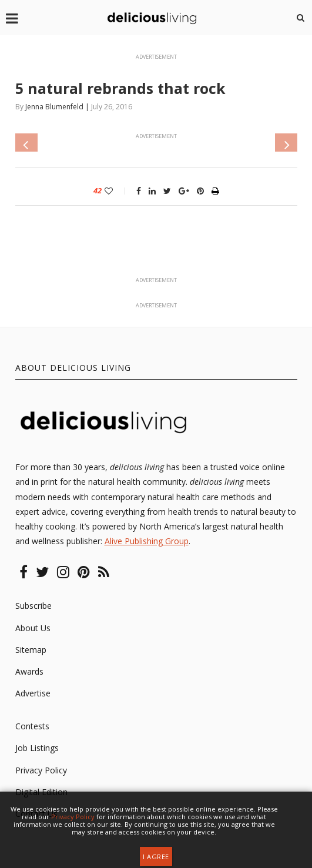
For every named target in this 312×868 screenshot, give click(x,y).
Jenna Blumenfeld (54, 107)
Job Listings (37, 748)
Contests (32, 726)
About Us (33, 628)
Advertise (33, 693)
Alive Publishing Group (147, 541)
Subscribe (33, 606)
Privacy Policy (41, 770)
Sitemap (31, 650)
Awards (29, 671)
